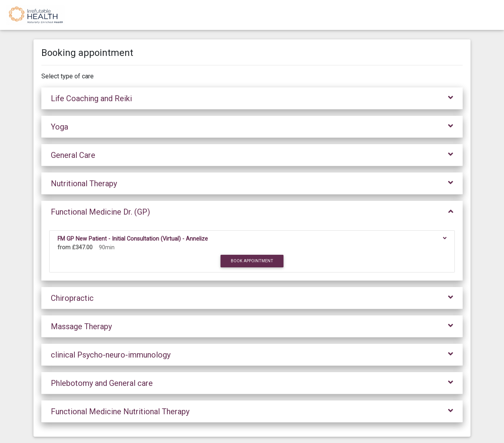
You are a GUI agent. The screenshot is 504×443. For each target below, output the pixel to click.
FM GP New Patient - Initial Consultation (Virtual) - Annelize (134, 239)
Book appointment (252, 261)
